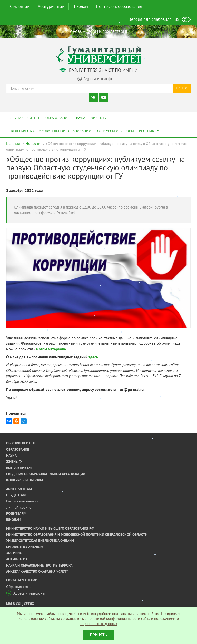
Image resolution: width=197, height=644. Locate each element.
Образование (57, 118)
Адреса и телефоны (25, 593)
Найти (182, 88)
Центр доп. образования (119, 6)
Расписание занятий (22, 501)
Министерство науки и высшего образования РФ (50, 528)
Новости (33, 143)
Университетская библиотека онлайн (40, 541)
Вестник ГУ (149, 131)
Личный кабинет (19, 507)
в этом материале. (51, 349)
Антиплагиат (18, 559)
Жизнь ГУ (98, 118)
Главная (13, 143)
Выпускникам (19, 468)
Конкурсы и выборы (115, 131)
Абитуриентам (51, 6)
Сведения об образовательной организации (50, 131)
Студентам (20, 6)
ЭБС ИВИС (14, 553)
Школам (80, 6)
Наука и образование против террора (39, 565)
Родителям (16, 513)
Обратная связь (19, 587)
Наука (80, 118)
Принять (98, 635)
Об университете (24, 118)
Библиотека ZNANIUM (25, 547)
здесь (93, 357)
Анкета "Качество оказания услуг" (37, 571)
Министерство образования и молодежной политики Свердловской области (77, 534)
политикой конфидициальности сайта (119, 618)
